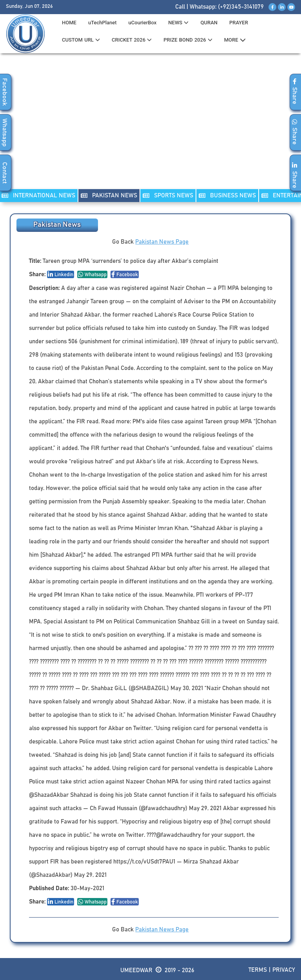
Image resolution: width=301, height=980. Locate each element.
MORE (235, 40)
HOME (69, 23)
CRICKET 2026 (132, 40)
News (178, 23)
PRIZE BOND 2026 (188, 40)
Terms (258, 970)
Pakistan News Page (162, 242)
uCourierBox (143, 23)
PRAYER (239, 23)
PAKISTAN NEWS (109, 196)
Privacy (284, 970)
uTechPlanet (102, 23)
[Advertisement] (150, 126)
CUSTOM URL (81, 40)
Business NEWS (227, 196)
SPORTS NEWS (168, 196)
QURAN (209, 23)
